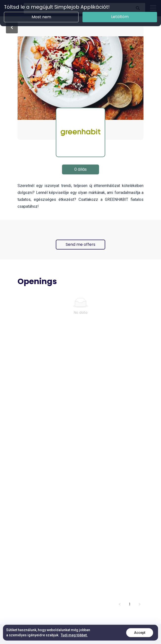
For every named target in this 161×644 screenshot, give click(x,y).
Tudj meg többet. (74, 635)
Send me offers (80, 244)
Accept (140, 633)
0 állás (80, 169)
